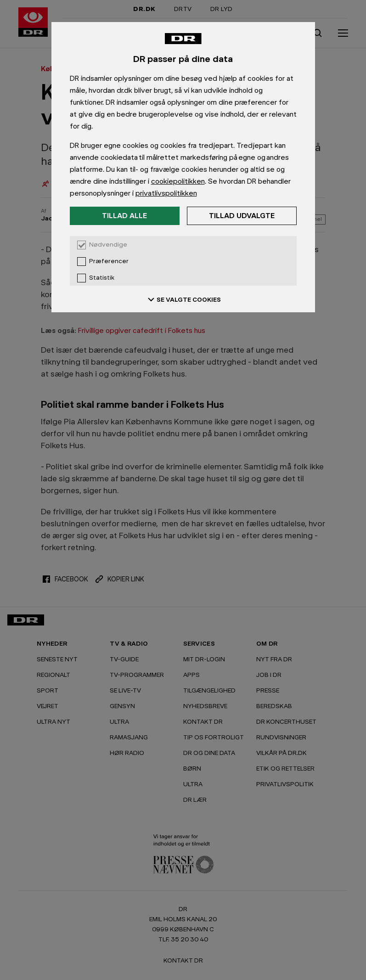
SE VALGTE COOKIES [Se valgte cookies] (183, 299)
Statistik (102, 278)
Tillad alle (124, 216)
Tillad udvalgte (242, 216)
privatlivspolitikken (166, 193)
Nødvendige (108, 245)
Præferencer (109, 261)
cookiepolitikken (178, 181)
